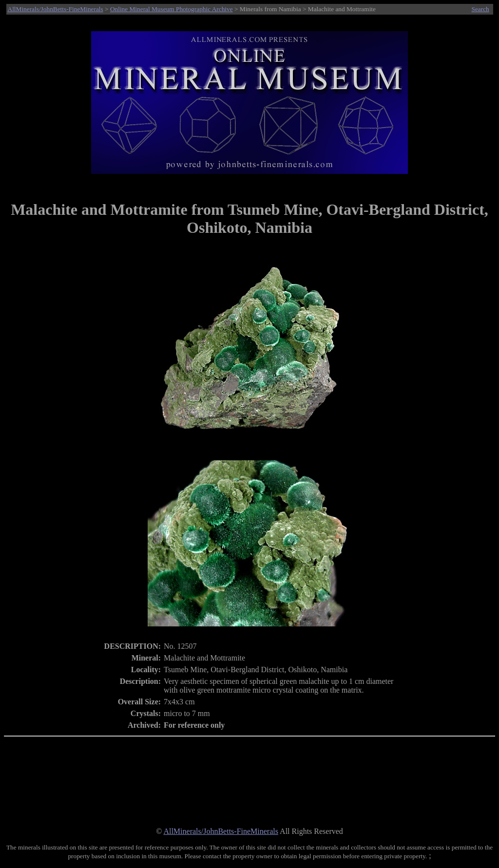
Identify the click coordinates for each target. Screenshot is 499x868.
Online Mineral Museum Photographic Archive (172, 9)
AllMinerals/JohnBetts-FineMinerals (56, 9)
